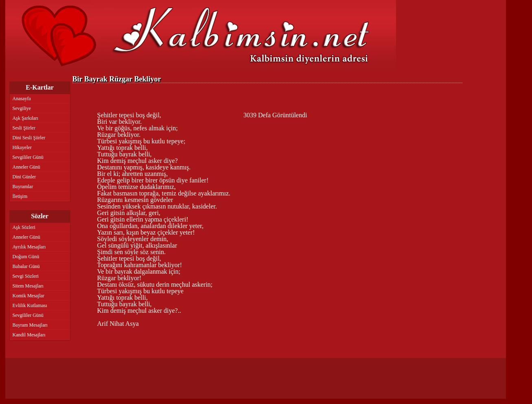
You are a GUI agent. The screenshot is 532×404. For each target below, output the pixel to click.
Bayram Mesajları (30, 325)
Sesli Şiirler (24, 128)
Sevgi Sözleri (26, 276)
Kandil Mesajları (29, 335)
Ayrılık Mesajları (29, 247)
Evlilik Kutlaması (30, 305)
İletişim (20, 196)
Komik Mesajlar (28, 296)
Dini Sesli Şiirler (29, 138)
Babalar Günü (26, 266)
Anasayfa (22, 99)
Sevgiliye (22, 108)
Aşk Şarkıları (26, 118)
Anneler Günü (26, 167)
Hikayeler (22, 147)
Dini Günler (24, 177)
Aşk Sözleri (24, 227)
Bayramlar (23, 187)
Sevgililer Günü (28, 157)
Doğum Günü (26, 257)
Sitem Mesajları (28, 286)
